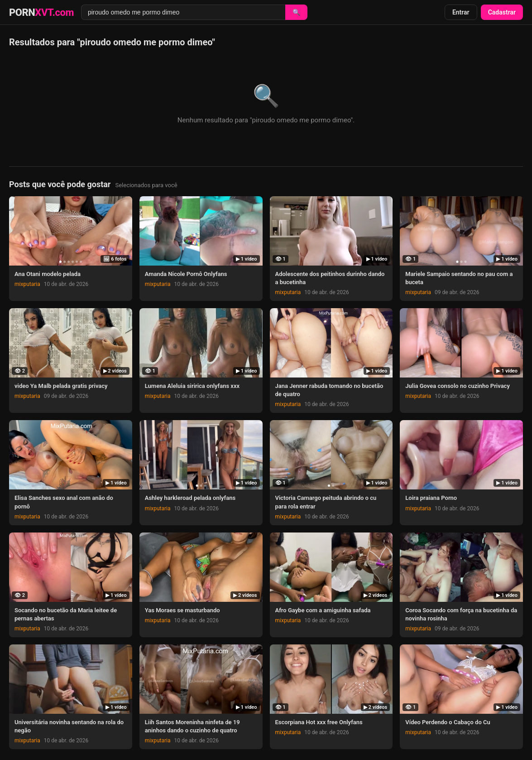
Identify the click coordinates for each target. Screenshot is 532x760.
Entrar (461, 12)
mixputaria (27, 284)
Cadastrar (502, 12)
